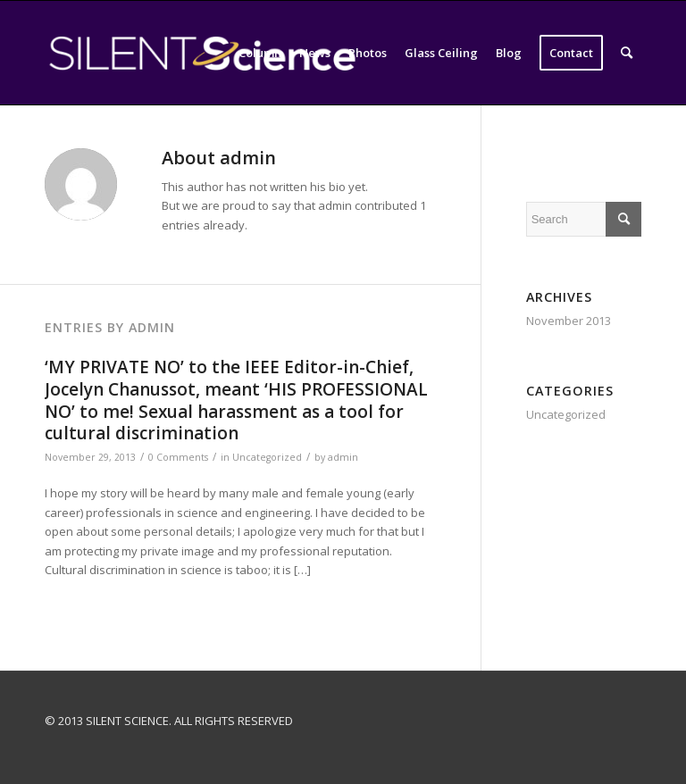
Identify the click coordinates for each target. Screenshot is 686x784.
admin (343, 457)
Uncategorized (267, 457)
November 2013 (569, 321)
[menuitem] (260, 53)
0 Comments (178, 457)
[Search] (627, 53)
